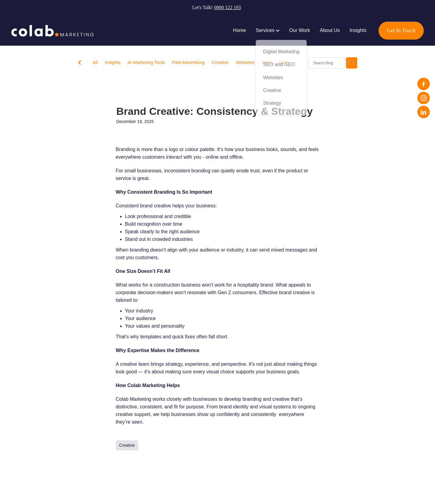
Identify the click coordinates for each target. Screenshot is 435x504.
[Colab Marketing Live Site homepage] (53, 31)
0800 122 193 (227, 7)
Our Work (300, 30)
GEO (267, 62)
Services (268, 30)
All (95, 62)
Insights (358, 30)
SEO (283, 62)
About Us (330, 30)
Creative (220, 62)
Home (239, 30)
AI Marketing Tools (146, 62)
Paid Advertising (188, 62)
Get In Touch (401, 30)
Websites (245, 62)
